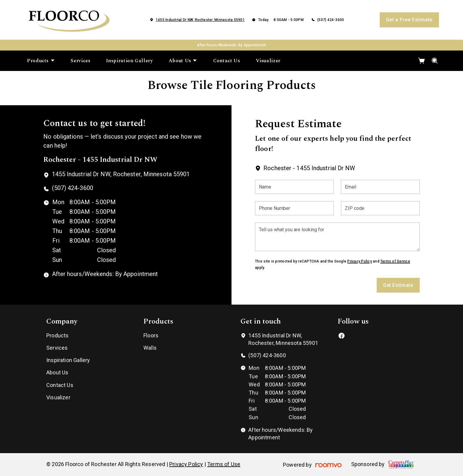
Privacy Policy (359, 261)
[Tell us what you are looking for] (337, 237)
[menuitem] (41, 61)
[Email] (380, 187)
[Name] (294, 187)
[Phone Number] (294, 208)
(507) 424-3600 (331, 20)
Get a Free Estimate (409, 20)
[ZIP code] (380, 208)
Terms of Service (395, 261)
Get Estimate (398, 285)
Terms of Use (224, 464)
